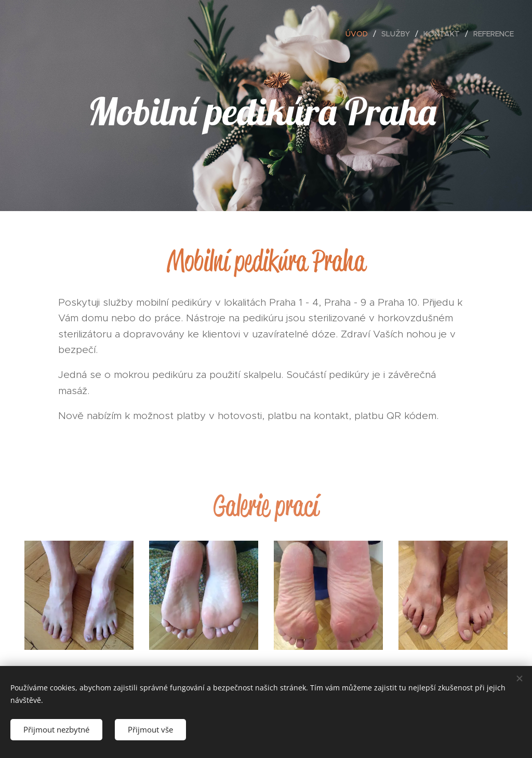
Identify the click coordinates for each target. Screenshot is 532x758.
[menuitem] (360, 34)
